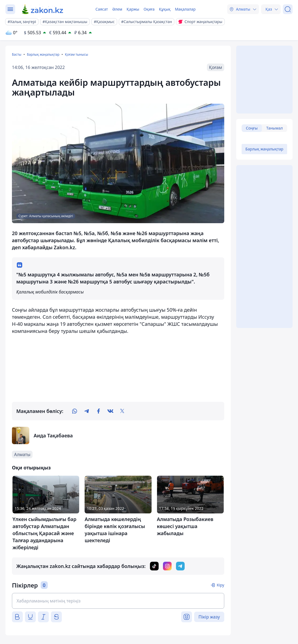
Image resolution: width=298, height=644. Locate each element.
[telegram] (86, 411)
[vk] (110, 411)
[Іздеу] (288, 9)
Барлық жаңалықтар (43, 54)
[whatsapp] (75, 411)
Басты (17, 54)
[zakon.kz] (43, 9)
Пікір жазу (209, 617)
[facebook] (98, 411)
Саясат (102, 9)
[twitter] (122, 411)
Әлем (117, 9)
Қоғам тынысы (76, 54)
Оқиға (149, 9)
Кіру (220, 585)
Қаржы (133, 9)
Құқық (165, 9)
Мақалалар (185, 9)
